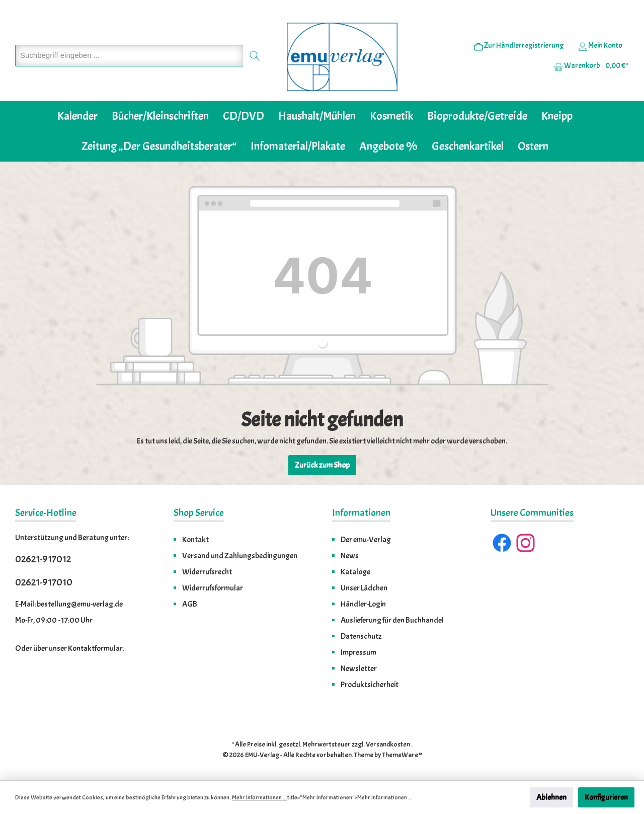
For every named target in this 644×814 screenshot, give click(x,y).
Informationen (361, 513)
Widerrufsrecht (207, 572)
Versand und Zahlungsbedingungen (240, 556)
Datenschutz (361, 636)
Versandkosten (388, 744)
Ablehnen (551, 797)
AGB (190, 604)
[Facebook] (502, 543)
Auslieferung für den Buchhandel (392, 620)
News (350, 556)
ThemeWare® (402, 755)
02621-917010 (44, 582)
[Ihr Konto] (600, 46)
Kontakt (195, 540)
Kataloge (355, 572)
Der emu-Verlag (366, 540)
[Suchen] (255, 56)
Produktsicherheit (370, 685)
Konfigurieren (606, 797)
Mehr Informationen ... (260, 797)
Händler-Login (363, 604)
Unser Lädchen (364, 588)
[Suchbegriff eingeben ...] (129, 56)
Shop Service (199, 513)
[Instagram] (526, 543)
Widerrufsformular (213, 588)
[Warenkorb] (588, 66)
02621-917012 (43, 559)
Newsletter (359, 669)
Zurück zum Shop (322, 465)
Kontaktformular (95, 648)
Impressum (358, 652)
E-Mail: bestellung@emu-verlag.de (69, 604)
